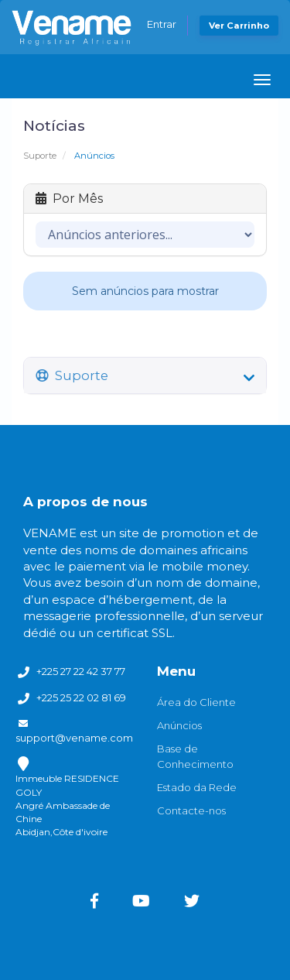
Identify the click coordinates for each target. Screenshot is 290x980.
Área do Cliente (196, 702)
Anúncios (179, 725)
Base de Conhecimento (195, 756)
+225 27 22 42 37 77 (81, 671)
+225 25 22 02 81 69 (81, 697)
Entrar (162, 24)
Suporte (40, 156)
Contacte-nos (191, 810)
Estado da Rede (197, 787)
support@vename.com (74, 738)
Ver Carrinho (239, 26)
